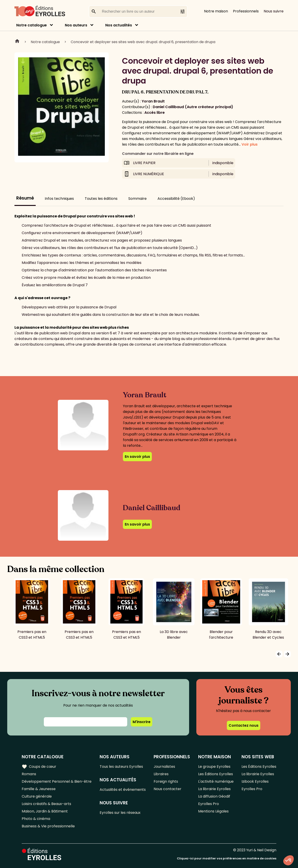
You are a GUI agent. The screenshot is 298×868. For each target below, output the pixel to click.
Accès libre (155, 113)
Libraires (161, 774)
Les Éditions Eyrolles (216, 774)
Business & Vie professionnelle (48, 826)
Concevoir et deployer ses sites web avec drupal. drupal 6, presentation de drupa (143, 42)
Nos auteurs (76, 25)
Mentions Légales (213, 811)
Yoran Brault (153, 101)
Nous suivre (274, 11)
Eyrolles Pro (209, 804)
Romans (29, 774)
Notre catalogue (32, 25)
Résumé (25, 198)
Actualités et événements (123, 790)
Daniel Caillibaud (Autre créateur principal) (193, 107)
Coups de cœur (39, 767)
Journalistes (164, 767)
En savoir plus (137, 457)
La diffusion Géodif (214, 796)
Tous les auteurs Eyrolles (121, 767)
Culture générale (37, 796)
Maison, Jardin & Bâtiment (45, 811)
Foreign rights (166, 781)
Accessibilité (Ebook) (176, 199)
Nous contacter (168, 789)
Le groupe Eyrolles (214, 767)
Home (17, 42)
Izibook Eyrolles (255, 781)
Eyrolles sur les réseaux (120, 813)
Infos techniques (59, 199)
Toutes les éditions (101, 199)
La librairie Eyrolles (214, 789)
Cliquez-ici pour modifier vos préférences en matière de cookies (227, 858)
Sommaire (137, 199)
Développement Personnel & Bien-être (57, 781)
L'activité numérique (216, 781)
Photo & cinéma (36, 819)
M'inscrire (142, 722)
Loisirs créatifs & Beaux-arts (46, 804)
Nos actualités (119, 25)
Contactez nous (244, 725)
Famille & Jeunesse (39, 789)
